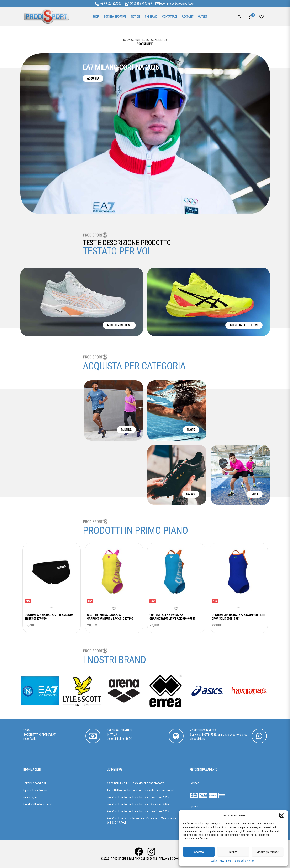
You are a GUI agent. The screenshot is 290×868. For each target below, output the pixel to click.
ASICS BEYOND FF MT (119, 325)
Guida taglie (30, 797)
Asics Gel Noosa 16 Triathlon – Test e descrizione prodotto (141, 790)
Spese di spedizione (35, 790)
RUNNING (126, 430)
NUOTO (191, 430)
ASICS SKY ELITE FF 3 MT (244, 325)
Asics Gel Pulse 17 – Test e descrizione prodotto (135, 783)
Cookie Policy (217, 861)
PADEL (255, 494)
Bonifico (195, 783)
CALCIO (191, 494)
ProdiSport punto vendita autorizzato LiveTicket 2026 (138, 797)
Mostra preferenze (268, 852)
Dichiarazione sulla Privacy (240, 861)
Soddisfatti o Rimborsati (38, 804)
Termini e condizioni (35, 783)
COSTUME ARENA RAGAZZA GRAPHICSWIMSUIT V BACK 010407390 (110, 617)
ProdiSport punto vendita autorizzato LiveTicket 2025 (138, 811)
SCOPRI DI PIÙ (145, 44)
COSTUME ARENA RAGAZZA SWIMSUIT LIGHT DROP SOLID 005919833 (239, 617)
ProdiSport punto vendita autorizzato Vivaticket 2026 (138, 804)
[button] (282, 815)
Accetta (199, 852)
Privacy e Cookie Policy (174, 859)
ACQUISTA (93, 78)
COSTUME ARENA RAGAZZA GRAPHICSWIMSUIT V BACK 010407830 (172, 617)
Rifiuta (233, 852)
